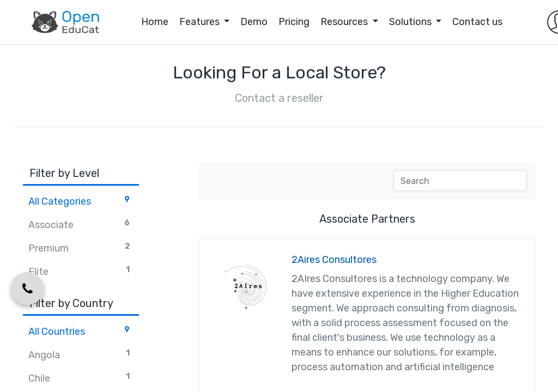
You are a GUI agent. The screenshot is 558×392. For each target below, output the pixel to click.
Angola (81, 354)
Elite (81, 271)
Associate (81, 224)
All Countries (81, 331)
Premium (81, 248)
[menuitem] (131, 22)
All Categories (81, 201)
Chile (81, 378)
